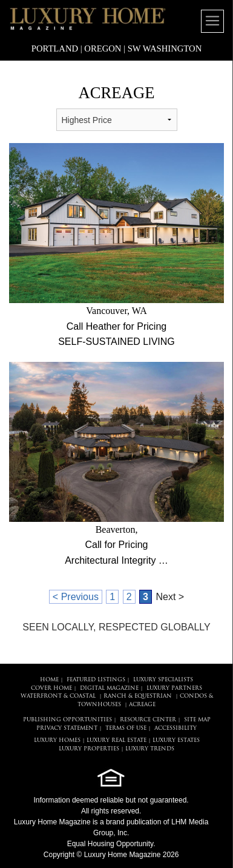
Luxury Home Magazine (52, 822)
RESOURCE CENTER (148, 720)
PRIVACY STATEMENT (67, 728)
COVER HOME (51, 688)
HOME (49, 680)
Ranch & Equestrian (138, 696)
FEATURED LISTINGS (96, 680)
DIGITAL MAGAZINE (109, 688)
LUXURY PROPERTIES (89, 749)
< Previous (76, 597)
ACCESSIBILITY (176, 728)
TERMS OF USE (126, 728)
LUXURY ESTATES (176, 740)
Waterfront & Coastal (58, 696)
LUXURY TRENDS (150, 749)
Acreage (142, 705)
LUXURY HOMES (57, 740)
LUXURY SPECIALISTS (163, 680)
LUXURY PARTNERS (174, 688)
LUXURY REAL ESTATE (116, 740)
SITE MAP (197, 720)
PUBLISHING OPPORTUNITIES (67, 720)
